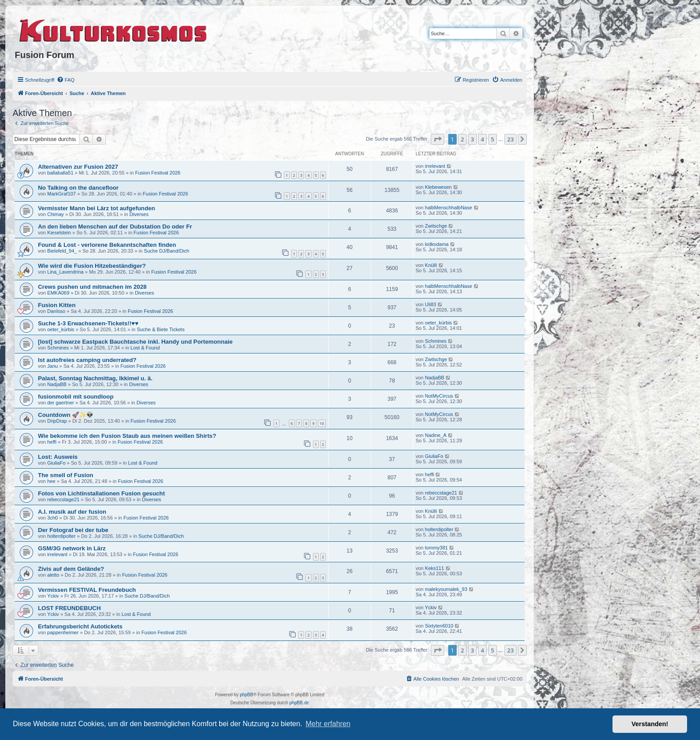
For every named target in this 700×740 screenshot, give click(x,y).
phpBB (246, 695)
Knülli (431, 265)
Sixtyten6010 (439, 626)
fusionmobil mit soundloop (76, 397)
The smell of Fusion (66, 475)
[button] (437, 139)
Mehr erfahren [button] (328, 724)
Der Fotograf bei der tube (73, 530)
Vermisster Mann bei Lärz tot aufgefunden (96, 208)
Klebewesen (438, 187)
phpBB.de (299, 703)
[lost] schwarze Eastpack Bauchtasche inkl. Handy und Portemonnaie (135, 342)
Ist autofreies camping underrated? (87, 360)
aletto (53, 575)
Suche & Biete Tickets (160, 329)
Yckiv (53, 596)
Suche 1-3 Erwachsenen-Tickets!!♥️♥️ (88, 323)
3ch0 (53, 518)
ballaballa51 (60, 173)
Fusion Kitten (57, 305)
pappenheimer (63, 632)
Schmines (58, 348)
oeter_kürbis (61, 329)
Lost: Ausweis (58, 457)
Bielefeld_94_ (62, 251)
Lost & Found (145, 348)
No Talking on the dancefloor (78, 188)
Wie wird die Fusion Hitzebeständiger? (92, 266)
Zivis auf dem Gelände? (71, 569)
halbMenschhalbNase (449, 208)
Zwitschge (436, 226)
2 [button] (462, 139)
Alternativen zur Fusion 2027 (78, 167)
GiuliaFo (56, 463)
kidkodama (437, 244)
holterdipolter (62, 536)
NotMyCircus (439, 396)
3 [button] (473, 139)
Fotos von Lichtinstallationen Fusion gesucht (101, 493)
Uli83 (431, 304)
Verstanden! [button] (650, 724)
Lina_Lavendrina (65, 272)
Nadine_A (436, 435)
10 (322, 423)
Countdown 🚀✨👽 (66, 415)
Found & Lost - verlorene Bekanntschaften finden (107, 245)
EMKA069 (58, 293)
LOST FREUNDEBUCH (69, 608)
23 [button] (510, 139)
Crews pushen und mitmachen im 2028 (92, 287)
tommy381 (436, 548)
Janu (53, 366)
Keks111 (435, 568)
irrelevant (435, 166)
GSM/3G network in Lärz (72, 548)
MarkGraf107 (62, 194)
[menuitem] (66, 80)
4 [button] (482, 139)
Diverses (139, 214)
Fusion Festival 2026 (158, 173)
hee (51, 481)
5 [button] (493, 139)
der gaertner (61, 403)
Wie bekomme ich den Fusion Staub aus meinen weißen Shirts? (127, 436)
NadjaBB (57, 384)
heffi (52, 442)
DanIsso (56, 311)
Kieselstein (59, 233)
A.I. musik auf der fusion (72, 512)
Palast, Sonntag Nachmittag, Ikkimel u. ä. (95, 378)
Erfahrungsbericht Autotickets (80, 626)
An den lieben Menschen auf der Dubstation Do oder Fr (115, 227)
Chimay (56, 214)
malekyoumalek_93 (446, 589)
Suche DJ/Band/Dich (167, 251)
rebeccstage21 (63, 499)
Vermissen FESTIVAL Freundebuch (87, 590)
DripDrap (57, 421)
